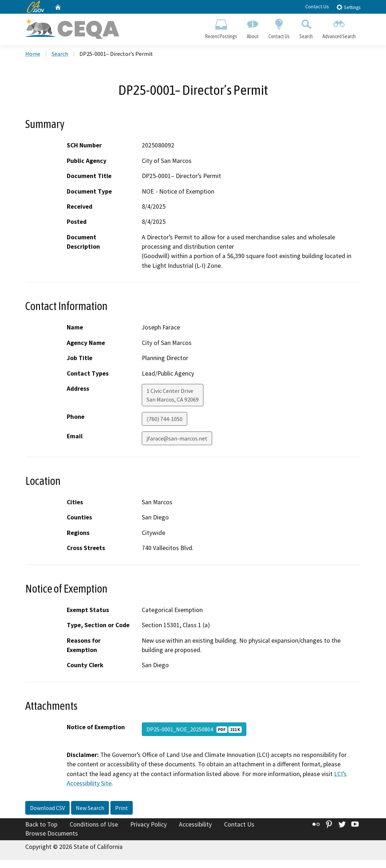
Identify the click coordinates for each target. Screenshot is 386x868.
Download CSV (47, 808)
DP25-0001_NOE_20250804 (194, 729)
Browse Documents (52, 833)
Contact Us (317, 6)
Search (306, 27)
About (253, 27)
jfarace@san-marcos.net (177, 438)
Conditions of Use (94, 824)
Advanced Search (339, 27)
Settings (348, 7)
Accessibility (195, 824)
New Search (90, 808)
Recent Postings (221, 27)
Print (122, 808)
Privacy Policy (148, 824)
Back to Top (41, 824)
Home (33, 54)
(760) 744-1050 (165, 419)
